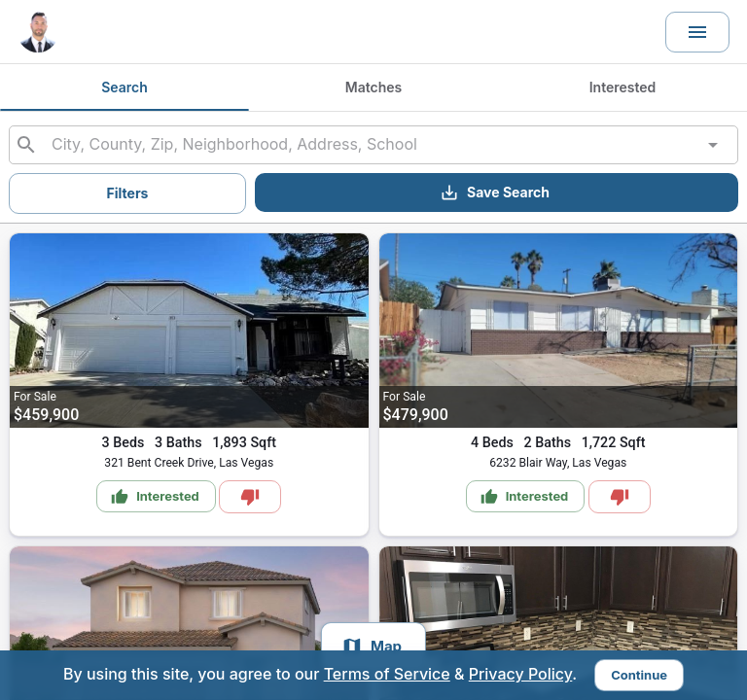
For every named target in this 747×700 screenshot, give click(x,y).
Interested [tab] (622, 87)
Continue (639, 675)
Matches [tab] (373, 87)
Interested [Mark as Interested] (155, 497)
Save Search (495, 192)
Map (372, 647)
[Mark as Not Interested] (250, 497)
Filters (128, 193)
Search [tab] (124, 87)
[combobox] (373, 145)
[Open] (713, 145)
